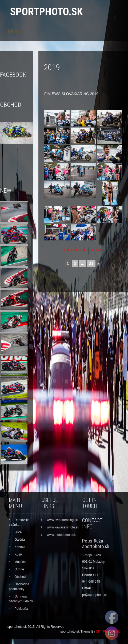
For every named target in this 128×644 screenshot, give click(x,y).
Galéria (20, 540)
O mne (19, 569)
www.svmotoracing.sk (62, 520)
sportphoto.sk (46, 12)
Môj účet (20, 562)
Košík (18, 554)
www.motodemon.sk (61, 535)
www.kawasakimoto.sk (63, 527)
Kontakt (20, 547)
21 (91, 264)
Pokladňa (21, 609)
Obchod (20, 577)
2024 (18, 532)
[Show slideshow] (83, 250)
